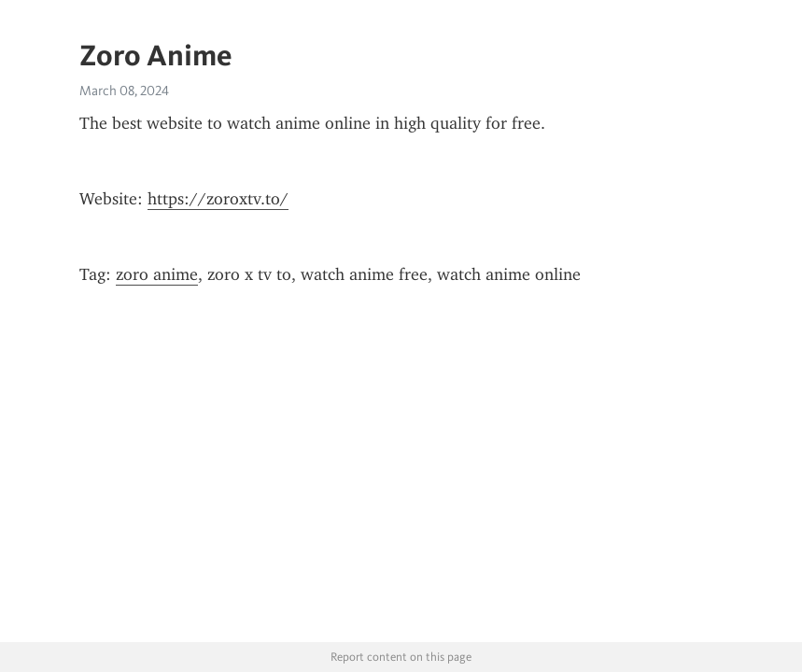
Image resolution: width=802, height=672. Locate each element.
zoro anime (157, 274)
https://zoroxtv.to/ (218, 199)
